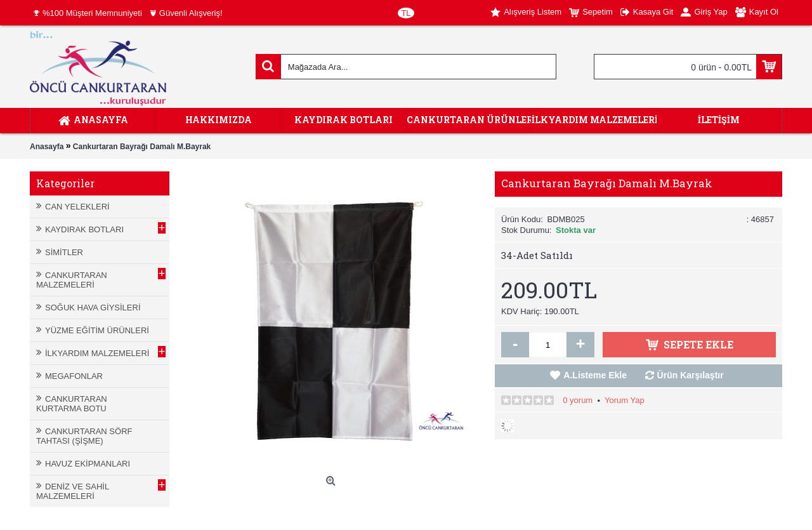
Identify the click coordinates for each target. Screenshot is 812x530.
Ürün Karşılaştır (691, 375)
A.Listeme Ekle (595, 375)
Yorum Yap (625, 400)
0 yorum (578, 400)
